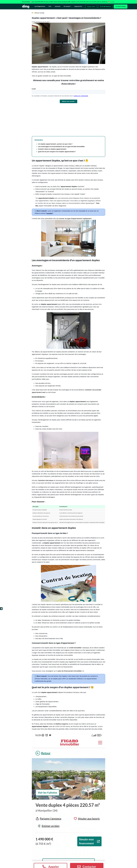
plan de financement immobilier (70, 671)
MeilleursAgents (62, 724)
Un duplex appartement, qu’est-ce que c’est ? (55, 144)
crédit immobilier (75, 648)
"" (49, 213)
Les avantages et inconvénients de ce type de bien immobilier (61, 147)
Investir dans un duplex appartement (52, 149)
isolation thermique (46, 480)
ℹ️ (1, 609)
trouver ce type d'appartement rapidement (75, 219)
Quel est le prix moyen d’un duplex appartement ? (57, 152)
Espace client (91, 7)
